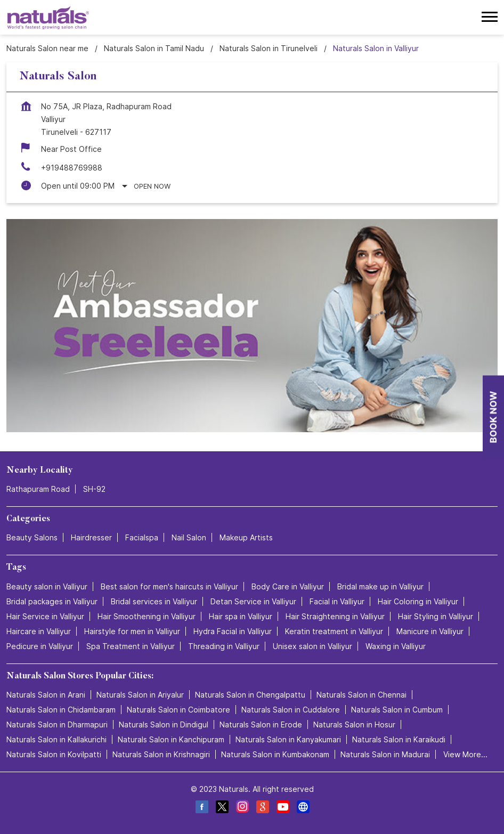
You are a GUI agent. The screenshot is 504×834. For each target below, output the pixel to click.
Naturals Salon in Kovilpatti (54, 754)
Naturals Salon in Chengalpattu (250, 695)
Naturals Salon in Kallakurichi (56, 739)
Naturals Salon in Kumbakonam (275, 754)
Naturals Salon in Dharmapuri (57, 724)
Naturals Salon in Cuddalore (291, 710)
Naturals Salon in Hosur (354, 724)
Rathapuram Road (38, 489)
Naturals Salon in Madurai (385, 754)
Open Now (152, 186)
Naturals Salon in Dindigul (164, 724)
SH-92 (94, 489)
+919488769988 (72, 168)
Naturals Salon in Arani (46, 695)
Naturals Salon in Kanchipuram (171, 739)
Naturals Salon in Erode (261, 724)
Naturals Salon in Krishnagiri (161, 754)
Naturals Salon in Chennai (361, 695)
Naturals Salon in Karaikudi (399, 739)
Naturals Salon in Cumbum (397, 710)
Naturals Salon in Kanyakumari (288, 739)
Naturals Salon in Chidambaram (61, 710)
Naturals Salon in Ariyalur (140, 695)
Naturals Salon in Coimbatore (178, 710)
